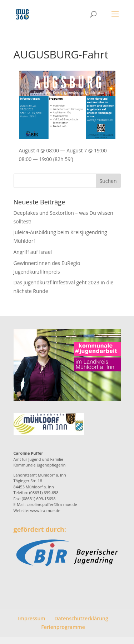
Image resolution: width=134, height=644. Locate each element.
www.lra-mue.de (45, 510)
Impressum (31, 618)
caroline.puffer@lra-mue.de (52, 504)
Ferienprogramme (63, 627)
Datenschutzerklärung (81, 618)
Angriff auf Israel (33, 252)
